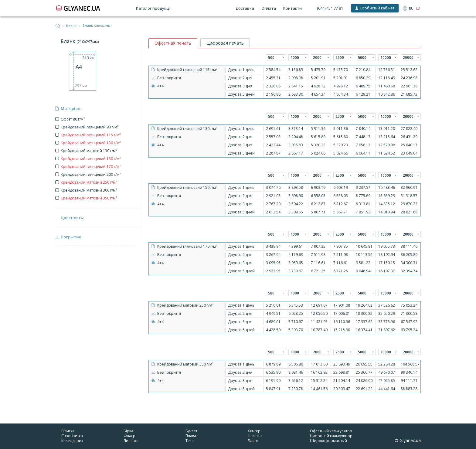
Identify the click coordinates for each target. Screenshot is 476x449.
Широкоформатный (328, 441)
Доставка (245, 8)
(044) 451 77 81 (330, 8)
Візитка (68, 431)
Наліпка (255, 436)
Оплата (269, 8)
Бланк (71, 26)
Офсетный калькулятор (331, 431)
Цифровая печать (225, 43)
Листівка (131, 441)
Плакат (192, 436)
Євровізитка (72, 436)
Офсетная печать (173, 43)
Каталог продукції (153, 8)
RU (411, 9)
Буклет (191, 431)
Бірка (128, 431)
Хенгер (254, 431)
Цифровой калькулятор (331, 436)
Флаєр (129, 436)
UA (418, 9)
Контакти (292, 8)
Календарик (72, 441)
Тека (190, 441)
